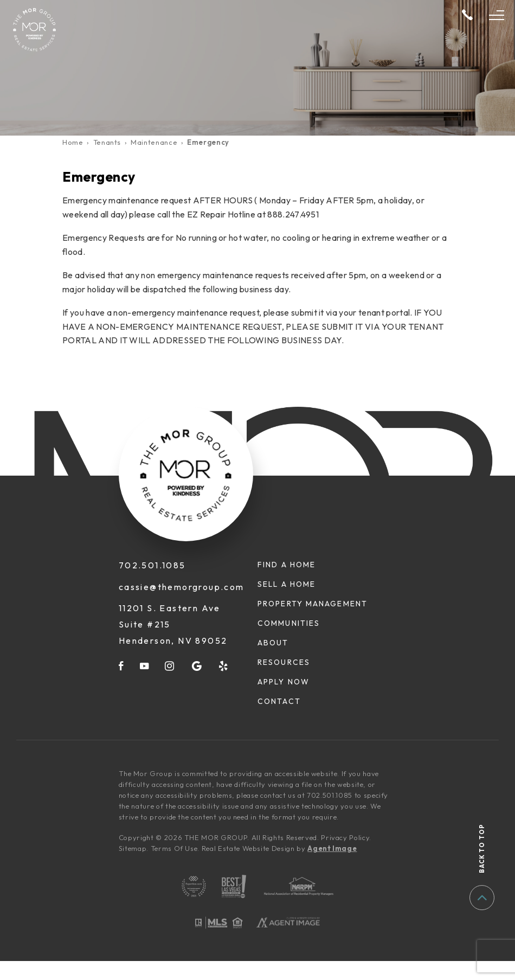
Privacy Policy (345, 837)
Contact (279, 701)
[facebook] (121, 666)
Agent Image (332, 848)
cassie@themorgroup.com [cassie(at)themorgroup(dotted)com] (182, 587)
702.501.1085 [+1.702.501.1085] (152, 565)
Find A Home (287, 565)
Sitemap (133, 848)
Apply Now (284, 682)
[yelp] (224, 666)
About (273, 643)
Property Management (313, 604)
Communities (289, 623)
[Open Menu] (497, 15)
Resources (284, 662)
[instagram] (170, 666)
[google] (197, 666)
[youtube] (145, 666)
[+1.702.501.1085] (467, 15)
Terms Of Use (174, 848)
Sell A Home (287, 584)
